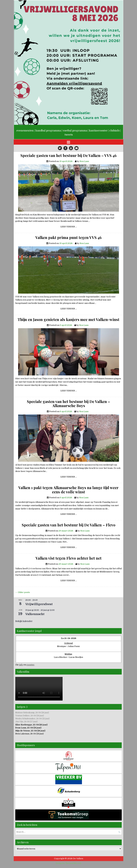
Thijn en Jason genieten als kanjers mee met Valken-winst (68, 319)
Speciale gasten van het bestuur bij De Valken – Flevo (69, 525)
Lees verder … (70, 227)
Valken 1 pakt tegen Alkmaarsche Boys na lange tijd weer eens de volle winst (68, 490)
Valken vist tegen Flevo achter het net (69, 558)
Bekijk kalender (24, 621)
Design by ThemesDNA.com (68, 863)
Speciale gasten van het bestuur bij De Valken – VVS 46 (68, 155)
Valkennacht (35, 614)
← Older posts (23, 592)
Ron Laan (84, 161)
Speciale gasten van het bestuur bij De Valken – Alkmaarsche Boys (68, 404)
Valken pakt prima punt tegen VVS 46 (68, 237)
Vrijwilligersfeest (39, 604)
